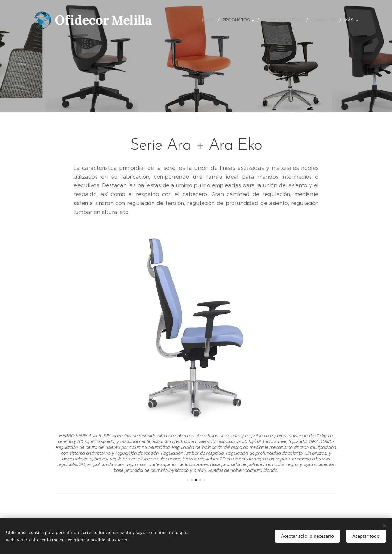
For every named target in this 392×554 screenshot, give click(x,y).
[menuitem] (209, 20)
